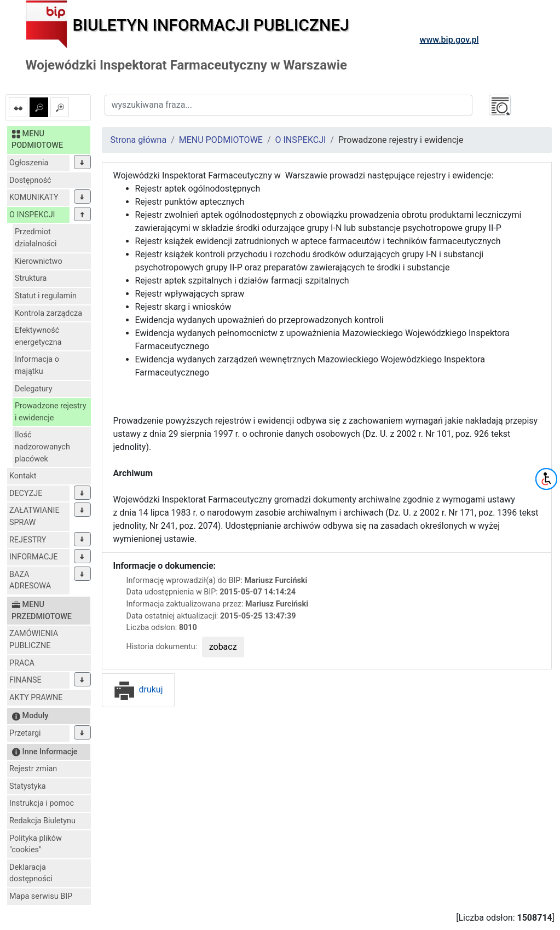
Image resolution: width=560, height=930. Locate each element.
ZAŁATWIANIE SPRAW (34, 516)
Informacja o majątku (37, 365)
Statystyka (28, 786)
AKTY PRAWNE (36, 698)
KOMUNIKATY (34, 197)
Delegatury (34, 389)
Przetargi (25, 733)
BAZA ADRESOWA (30, 580)
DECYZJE (26, 493)
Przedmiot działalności (36, 238)
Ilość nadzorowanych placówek (42, 447)
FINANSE (25, 680)
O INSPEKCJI (32, 215)
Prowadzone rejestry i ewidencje (51, 412)
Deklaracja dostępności (31, 873)
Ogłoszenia (29, 163)
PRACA (22, 663)
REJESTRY (28, 540)
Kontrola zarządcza (48, 313)
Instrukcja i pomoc (42, 803)
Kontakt (23, 476)
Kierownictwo (39, 261)
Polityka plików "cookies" (36, 844)
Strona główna (139, 140)
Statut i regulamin (46, 296)
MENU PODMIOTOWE (221, 140)
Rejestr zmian (33, 769)
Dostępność (30, 180)
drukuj (138, 689)
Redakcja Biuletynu (42, 821)
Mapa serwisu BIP (41, 896)
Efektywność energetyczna (38, 336)
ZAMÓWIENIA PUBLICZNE (34, 640)
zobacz (223, 647)
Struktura (31, 278)
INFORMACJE (33, 557)
